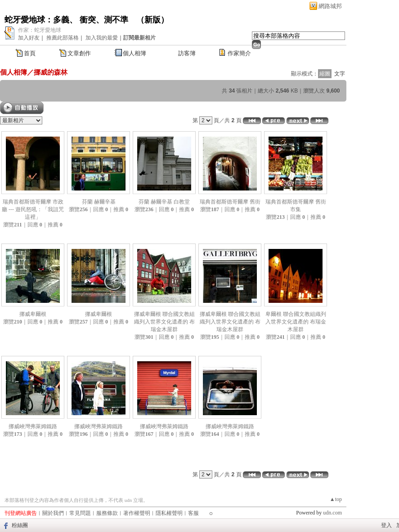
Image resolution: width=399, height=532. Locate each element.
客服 (193, 513)
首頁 (30, 53)
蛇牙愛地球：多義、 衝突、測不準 (66, 20)
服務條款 (107, 513)
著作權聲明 (137, 513)
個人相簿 (134, 53)
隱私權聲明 (169, 513)
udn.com (332, 513)
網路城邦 (330, 6)
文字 (340, 74)
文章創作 (79, 53)
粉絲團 (20, 525)
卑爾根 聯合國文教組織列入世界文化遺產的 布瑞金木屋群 (296, 322)
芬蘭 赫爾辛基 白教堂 (164, 202)
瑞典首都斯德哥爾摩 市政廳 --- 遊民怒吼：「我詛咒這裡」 (33, 209)
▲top (336, 499)
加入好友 (29, 38)
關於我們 (53, 513)
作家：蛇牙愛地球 (40, 30)
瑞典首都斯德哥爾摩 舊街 (230, 202)
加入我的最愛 (102, 38)
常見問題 (80, 513)
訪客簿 (187, 53)
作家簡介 (239, 53)
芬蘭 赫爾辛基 (99, 202)
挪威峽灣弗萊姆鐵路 (33, 426)
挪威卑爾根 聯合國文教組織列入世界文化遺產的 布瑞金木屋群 (164, 322)
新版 (152, 20)
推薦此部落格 (63, 38)
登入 (386, 525)
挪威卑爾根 (33, 314)
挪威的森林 (51, 72)
